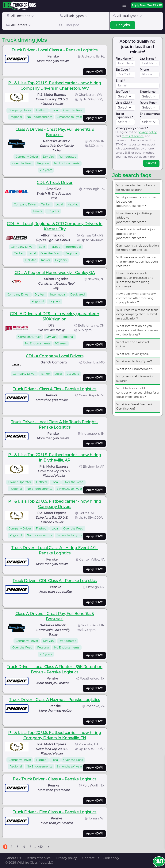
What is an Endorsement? (135, 369)
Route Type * (149, 103)
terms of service (133, 136)
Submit (151, 163)
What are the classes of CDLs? (133, 344)
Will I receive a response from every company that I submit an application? (137, 314)
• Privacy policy (66, 858)
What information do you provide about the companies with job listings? (137, 330)
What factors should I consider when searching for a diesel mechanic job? (138, 392)
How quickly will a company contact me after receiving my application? (136, 298)
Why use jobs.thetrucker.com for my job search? (137, 188)
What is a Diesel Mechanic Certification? (135, 406)
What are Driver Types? (133, 354)
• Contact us (90, 858)
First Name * (124, 59)
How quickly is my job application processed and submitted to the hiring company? (135, 280)
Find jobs (123, 25)
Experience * (149, 92)
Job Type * (123, 92)
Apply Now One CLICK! (147, 5)
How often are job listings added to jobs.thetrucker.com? (134, 218)
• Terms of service (38, 858)
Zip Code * (123, 70)
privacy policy (147, 132)
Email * (120, 81)
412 (40, 847)
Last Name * (148, 59)
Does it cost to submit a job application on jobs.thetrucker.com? (135, 234)
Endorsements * (150, 116)
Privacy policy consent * (132, 128)
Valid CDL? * (124, 103)
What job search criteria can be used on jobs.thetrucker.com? (136, 201)
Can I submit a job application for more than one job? (138, 248)
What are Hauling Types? (134, 361)
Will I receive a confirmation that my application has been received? (137, 262)
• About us (13, 858)
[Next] (48, 847)
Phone (144, 70)
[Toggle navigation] (124, 5)
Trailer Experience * (124, 116)
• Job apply (111, 858)
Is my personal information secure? (135, 379)
